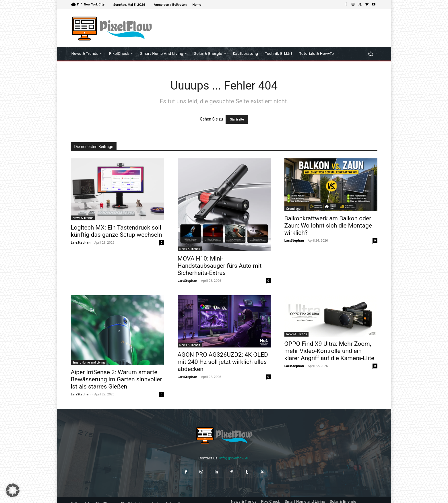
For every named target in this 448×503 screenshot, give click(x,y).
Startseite (237, 120)
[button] (371, 54)
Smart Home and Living (89, 362)
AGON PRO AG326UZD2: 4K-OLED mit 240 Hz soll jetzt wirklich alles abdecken (223, 362)
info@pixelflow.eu (234, 458)
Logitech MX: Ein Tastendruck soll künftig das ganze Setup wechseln (117, 231)
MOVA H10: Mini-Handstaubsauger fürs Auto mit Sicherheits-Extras (220, 266)
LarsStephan (81, 242)
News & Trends (83, 218)
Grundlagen (294, 209)
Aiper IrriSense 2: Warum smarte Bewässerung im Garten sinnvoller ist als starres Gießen (117, 379)
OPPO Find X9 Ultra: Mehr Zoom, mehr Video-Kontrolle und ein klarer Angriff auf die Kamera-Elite (329, 351)
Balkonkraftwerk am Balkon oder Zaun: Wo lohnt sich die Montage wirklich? (328, 226)
